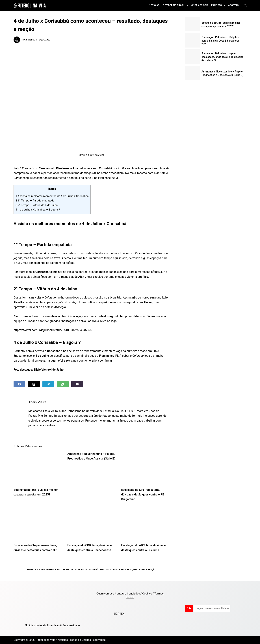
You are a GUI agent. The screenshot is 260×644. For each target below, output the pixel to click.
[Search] (245, 5)
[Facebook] (19, 384)
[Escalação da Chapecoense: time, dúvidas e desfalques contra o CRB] (38, 523)
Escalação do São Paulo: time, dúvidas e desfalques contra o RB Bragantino (143, 495)
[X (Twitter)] (34, 384)
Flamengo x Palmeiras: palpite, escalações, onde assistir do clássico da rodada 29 (222, 57)
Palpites (219, 5)
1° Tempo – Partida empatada (35, 201)
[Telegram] (48, 384)
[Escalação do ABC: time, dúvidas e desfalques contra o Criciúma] (145, 523)
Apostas (233, 5)
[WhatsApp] (63, 384)
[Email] (77, 384)
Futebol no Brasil (176, 5)
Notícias (154, 5)
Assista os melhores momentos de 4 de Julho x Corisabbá (52, 196)
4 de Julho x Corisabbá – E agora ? (38, 210)
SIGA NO (119, 614)
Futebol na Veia (36, 570)
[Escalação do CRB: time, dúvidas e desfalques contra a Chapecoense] (92, 523)
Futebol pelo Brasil (59, 570)
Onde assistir (200, 5)
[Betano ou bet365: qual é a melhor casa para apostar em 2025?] (38, 468)
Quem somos (104, 594)
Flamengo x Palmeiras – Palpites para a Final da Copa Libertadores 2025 (220, 41)
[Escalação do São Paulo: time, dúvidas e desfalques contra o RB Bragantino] (145, 468)
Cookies (147, 594)
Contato (120, 594)
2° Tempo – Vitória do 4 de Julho (37, 205)
